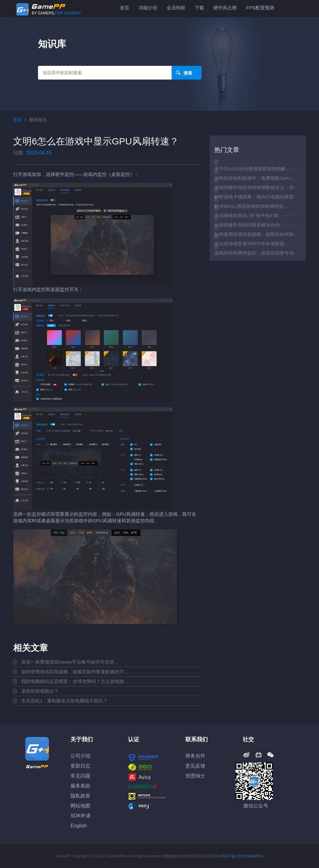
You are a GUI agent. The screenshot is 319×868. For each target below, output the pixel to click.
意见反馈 (195, 766)
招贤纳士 (195, 776)
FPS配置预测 (260, 8)
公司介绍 (80, 756)
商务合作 (195, 756)
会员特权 (176, 8)
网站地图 (80, 806)
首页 (125, 8)
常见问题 (80, 776)
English (79, 826)
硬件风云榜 (225, 8)
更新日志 (80, 766)
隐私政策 (80, 796)
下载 (199, 8)
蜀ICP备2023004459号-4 (243, 856)
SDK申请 (81, 816)
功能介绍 (148, 8)
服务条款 (80, 786)
